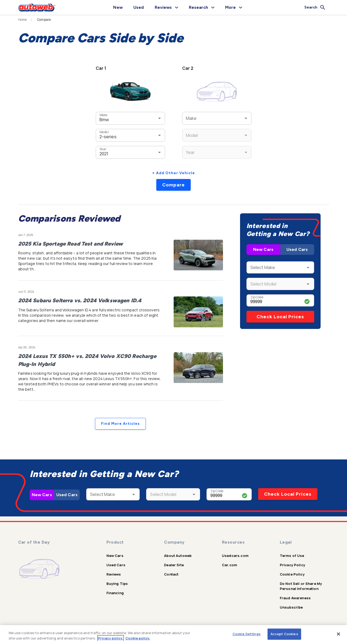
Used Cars (297, 249)
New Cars (263, 249)
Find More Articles (120, 424)
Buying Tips (117, 584)
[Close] (338, 634)
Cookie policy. (138, 638)
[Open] (159, 118)
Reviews (114, 574)
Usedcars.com (235, 556)
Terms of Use (292, 556)
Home (23, 20)
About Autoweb (178, 556)
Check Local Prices (280, 317)
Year (103, 149)
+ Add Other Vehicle (174, 173)
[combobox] (123, 118)
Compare (174, 185)
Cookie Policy (292, 574)
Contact (171, 574)
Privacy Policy (292, 565)
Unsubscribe (291, 607)
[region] (174, 635)
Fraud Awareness (295, 598)
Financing (115, 593)
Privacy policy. (111, 638)
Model (104, 132)
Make (103, 115)
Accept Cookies (284, 634)
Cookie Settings (247, 634)
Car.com (230, 565)
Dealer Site (174, 565)
